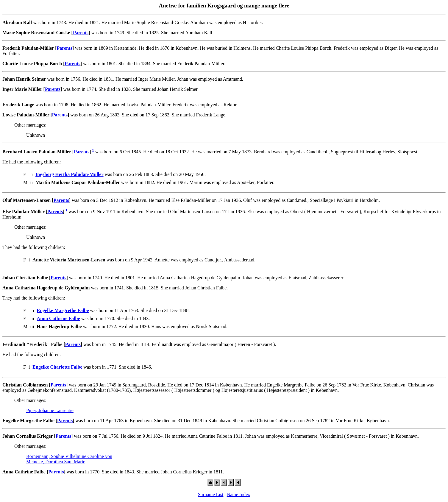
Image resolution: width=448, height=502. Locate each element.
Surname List (211, 494)
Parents (81, 33)
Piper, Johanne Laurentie (50, 410)
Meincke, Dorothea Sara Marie (56, 462)
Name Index (239, 494)
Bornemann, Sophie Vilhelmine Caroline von (69, 456)
